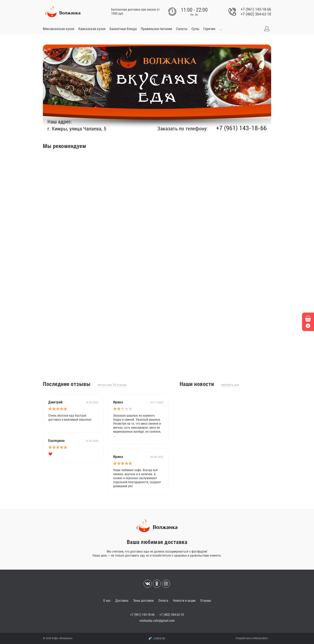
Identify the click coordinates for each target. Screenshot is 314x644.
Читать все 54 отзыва (112, 385)
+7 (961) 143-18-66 (256, 9)
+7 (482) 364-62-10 (256, 14)
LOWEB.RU (157, 638)
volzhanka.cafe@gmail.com (157, 621)
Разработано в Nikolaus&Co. (252, 638)
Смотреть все (230, 385)
